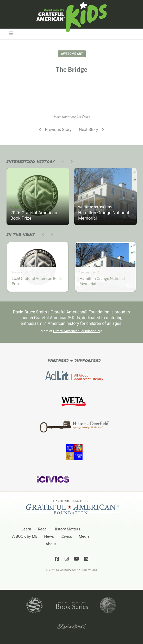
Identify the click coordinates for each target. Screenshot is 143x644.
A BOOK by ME (25, 536)
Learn (26, 529)
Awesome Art (72, 54)
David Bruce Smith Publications (76, 570)
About (51, 544)
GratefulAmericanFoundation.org (78, 331)
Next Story (92, 130)
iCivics (66, 536)
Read (42, 529)
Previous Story (55, 130)
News (49, 536)
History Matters (67, 529)
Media (84, 536)
